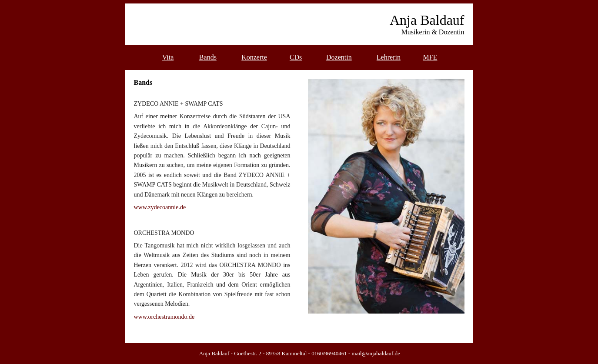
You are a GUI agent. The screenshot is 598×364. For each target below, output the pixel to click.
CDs (296, 57)
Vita (168, 57)
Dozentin (339, 57)
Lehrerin (389, 57)
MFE (430, 57)
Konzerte (254, 57)
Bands (208, 57)
